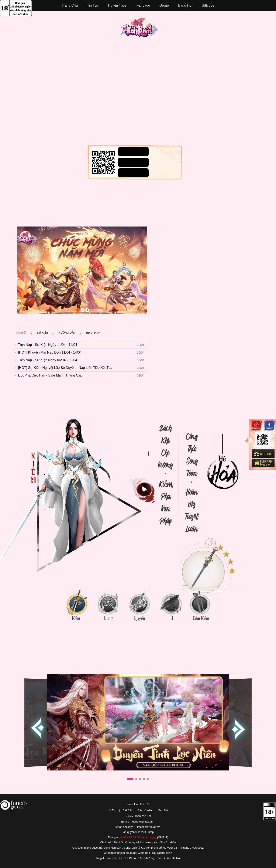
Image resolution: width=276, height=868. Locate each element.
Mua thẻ (263, 463)
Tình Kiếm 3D (140, 29)
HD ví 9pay (93, 333)
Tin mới (21, 333)
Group (164, 5)
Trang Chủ (70, 5)
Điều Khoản (145, 810)
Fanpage (143, 5)
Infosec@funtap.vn (149, 827)
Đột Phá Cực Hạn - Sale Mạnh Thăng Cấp (50, 375)
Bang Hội (185, 5)
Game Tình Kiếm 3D (138, 804)
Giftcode (208, 5)
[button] (238, 729)
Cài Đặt (127, 810)
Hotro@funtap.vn (142, 822)
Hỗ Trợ (112, 810)
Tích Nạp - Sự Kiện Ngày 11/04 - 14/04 (48, 345)
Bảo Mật (163, 810)
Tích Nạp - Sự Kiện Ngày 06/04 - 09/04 (48, 360)
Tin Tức (93, 5)
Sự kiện (42, 333)
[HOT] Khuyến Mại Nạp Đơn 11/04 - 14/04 (50, 352)
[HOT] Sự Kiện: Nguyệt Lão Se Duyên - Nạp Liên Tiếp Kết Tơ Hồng (67, 368)
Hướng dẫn (67, 333)
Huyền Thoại (118, 5)
